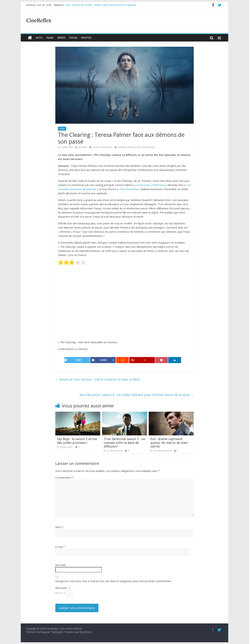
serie (139, 147)
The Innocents (128, 189)
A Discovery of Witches (150, 185)
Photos (86, 38)
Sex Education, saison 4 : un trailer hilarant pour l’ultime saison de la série (137, 395)
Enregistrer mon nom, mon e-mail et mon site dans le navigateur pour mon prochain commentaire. (114, 581)
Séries (61, 38)
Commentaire (64, 477)
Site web (61, 565)
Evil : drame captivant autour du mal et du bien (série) (169, 443)
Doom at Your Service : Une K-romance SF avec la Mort (98, 379)
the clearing (149, 147)
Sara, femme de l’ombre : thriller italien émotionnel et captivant (101, 5)
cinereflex (82, 147)
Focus (73, 38)
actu (39, 38)
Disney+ (132, 147)
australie (122, 147)
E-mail (60, 547)
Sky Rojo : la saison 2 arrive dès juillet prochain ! (77, 441)
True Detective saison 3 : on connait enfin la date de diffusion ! (124, 443)
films (50, 38)
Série (62, 129)
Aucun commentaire (101, 147)
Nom (59, 527)
